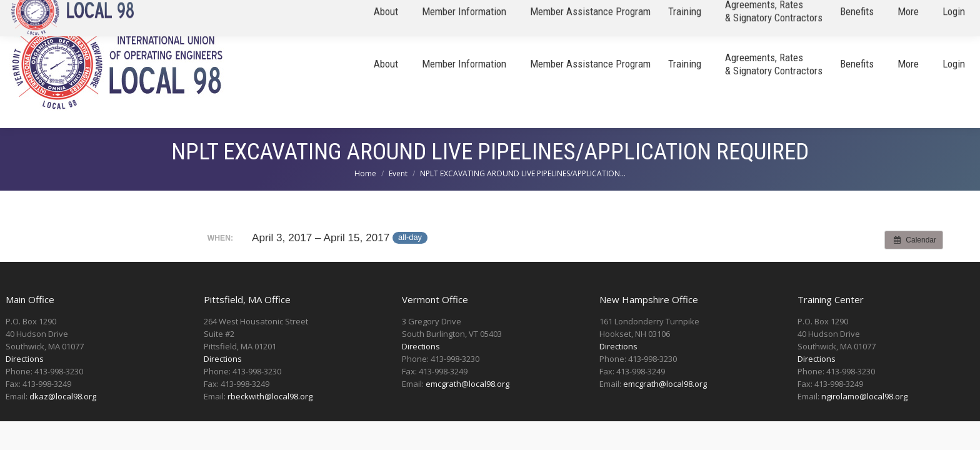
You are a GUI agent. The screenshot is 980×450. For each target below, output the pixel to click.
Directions (25, 359)
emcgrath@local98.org (467, 384)
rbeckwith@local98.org (270, 396)
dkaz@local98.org (63, 396)
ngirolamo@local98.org (864, 396)
